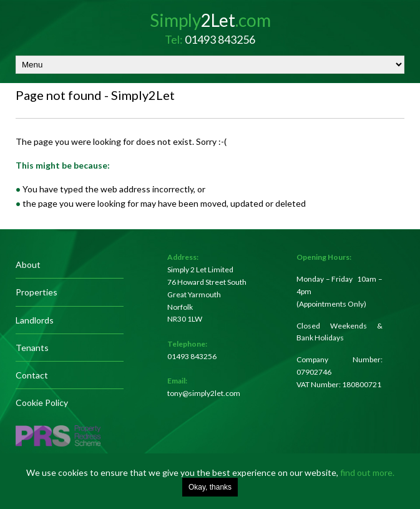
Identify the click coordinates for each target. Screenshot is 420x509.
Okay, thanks (210, 487)
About (28, 264)
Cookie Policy (42, 403)
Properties (37, 292)
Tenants (32, 348)
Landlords (35, 320)
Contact (32, 375)
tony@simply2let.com (204, 393)
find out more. (367, 472)
